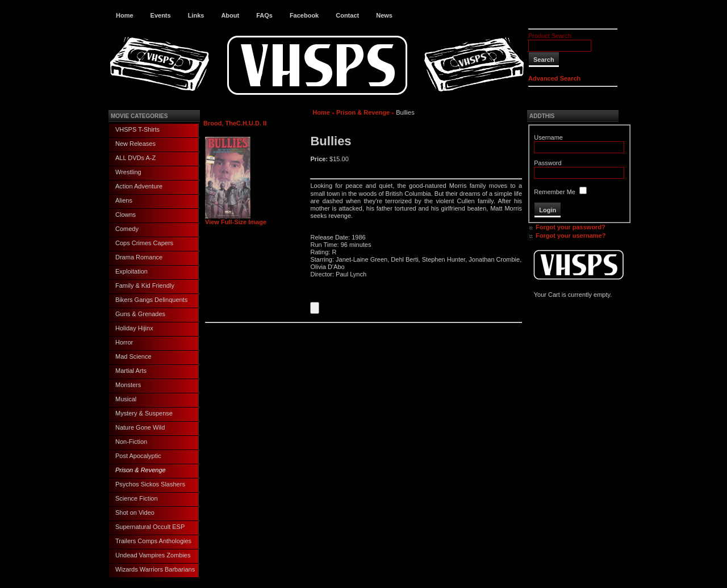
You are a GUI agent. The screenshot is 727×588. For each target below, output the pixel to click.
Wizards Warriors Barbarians (155, 569)
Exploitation (131, 271)
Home (125, 15)
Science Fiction (137, 498)
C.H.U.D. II (251, 123)
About (230, 15)
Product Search (550, 36)
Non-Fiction (131, 442)
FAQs (264, 15)
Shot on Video (135, 513)
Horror (124, 342)
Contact (347, 15)
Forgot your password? (571, 227)
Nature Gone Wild (140, 427)
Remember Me (555, 192)
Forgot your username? (571, 236)
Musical (126, 399)
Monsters (128, 385)
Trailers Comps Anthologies (153, 541)
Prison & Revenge (141, 470)
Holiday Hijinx (134, 328)
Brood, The (220, 123)
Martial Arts (131, 371)
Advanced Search (554, 78)
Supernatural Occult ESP (150, 527)
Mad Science (133, 356)
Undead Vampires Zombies (153, 555)
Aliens (124, 200)
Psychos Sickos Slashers (150, 484)
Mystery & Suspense (144, 413)
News (384, 15)
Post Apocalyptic (138, 456)
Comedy (127, 229)
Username (548, 137)
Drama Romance (139, 257)
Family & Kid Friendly (145, 285)
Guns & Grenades (140, 314)
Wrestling (128, 172)
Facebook (304, 15)
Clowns (126, 215)
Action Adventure (139, 186)
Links (196, 15)
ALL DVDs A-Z (135, 158)
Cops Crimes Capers (144, 243)
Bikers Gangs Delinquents (151, 300)
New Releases (135, 144)
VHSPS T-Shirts (137, 129)
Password (548, 163)
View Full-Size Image (236, 219)
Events (161, 15)
